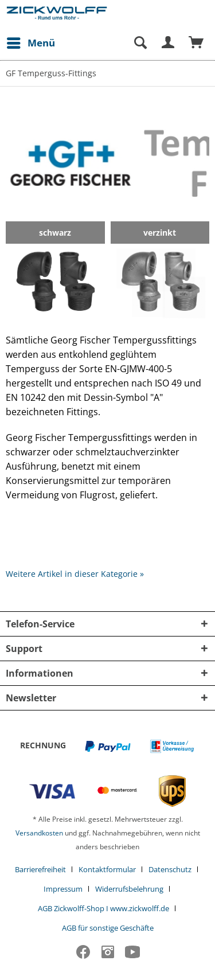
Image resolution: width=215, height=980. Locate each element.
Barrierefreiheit (40, 869)
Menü (31, 42)
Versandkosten (39, 833)
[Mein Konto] (169, 43)
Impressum (63, 889)
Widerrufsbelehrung (129, 889)
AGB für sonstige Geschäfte (108, 928)
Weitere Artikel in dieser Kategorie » (75, 574)
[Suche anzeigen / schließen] (140, 43)
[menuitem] (30, 43)
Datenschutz (170, 869)
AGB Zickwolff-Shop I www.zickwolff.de (103, 908)
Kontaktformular (107, 869)
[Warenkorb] (197, 43)
